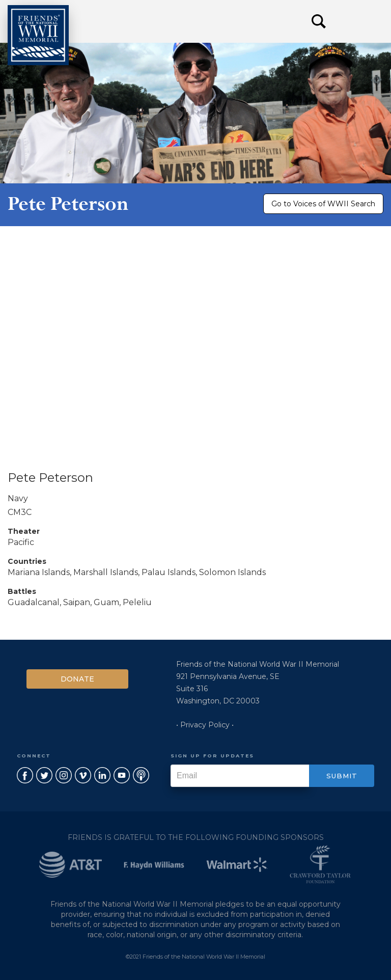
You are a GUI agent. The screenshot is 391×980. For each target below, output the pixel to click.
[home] (38, 35)
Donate (77, 679)
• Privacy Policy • (205, 725)
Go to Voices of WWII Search (323, 204)
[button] (360, 21)
